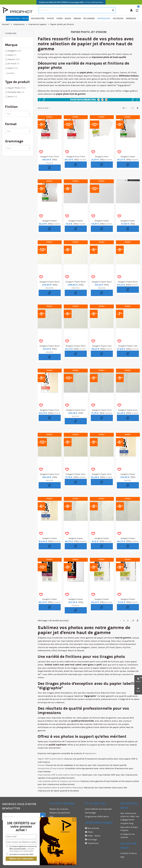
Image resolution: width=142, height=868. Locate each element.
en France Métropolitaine (71, 2)
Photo (89, 832)
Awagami (14, 51)
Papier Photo (17, 88)
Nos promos (92, 828)
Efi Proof (13, 64)
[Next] (138, 108)
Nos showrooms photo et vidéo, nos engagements (130, 816)
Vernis (12, 96)
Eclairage (91, 840)
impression (90, 753)
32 (125, 108)
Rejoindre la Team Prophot (129, 829)
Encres (41, 765)
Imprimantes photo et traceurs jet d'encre (59, 781)
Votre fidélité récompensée (98, 809)
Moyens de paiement (60, 813)
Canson (14, 59)
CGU (51, 816)
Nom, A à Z (44, 108)
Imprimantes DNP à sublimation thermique (59, 775)
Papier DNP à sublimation (51, 759)
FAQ (122, 857)
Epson (13, 68)
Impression (92, 843)
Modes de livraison (59, 809)
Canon (12, 55)
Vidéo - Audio (93, 836)
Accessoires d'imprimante (51, 768)
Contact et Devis (129, 853)
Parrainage (90, 813)
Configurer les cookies (128, 836)
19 (133, 621)
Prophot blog (127, 823)
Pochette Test (16, 92)
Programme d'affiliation (97, 816)
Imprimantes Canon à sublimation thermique (60, 788)
